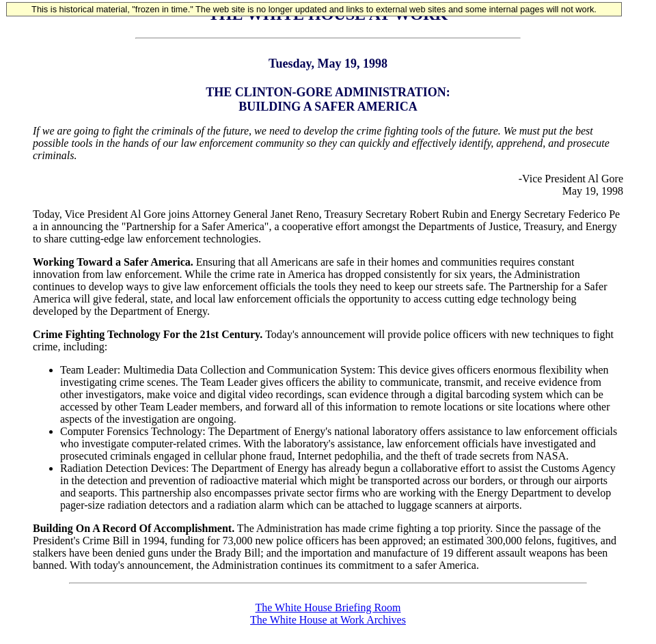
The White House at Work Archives (328, 620)
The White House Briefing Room (328, 607)
